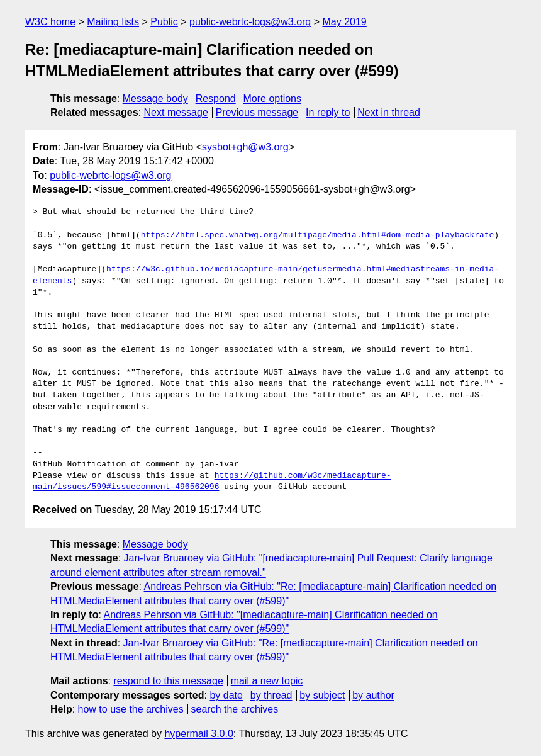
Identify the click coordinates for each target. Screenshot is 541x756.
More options (273, 99)
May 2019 (345, 22)
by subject (322, 695)
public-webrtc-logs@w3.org (250, 22)
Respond (216, 99)
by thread (271, 695)
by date (226, 695)
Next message (176, 112)
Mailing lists (113, 22)
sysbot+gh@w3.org (245, 147)
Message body (155, 99)
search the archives (235, 709)
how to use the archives (131, 709)
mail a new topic (267, 681)
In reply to (328, 112)
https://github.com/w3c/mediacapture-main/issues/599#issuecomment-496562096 (212, 482)
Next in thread (389, 112)
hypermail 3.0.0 (198, 734)
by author (373, 695)
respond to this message (168, 681)
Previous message (257, 112)
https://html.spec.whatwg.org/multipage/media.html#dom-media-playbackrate (318, 235)
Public (164, 22)
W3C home (50, 22)
